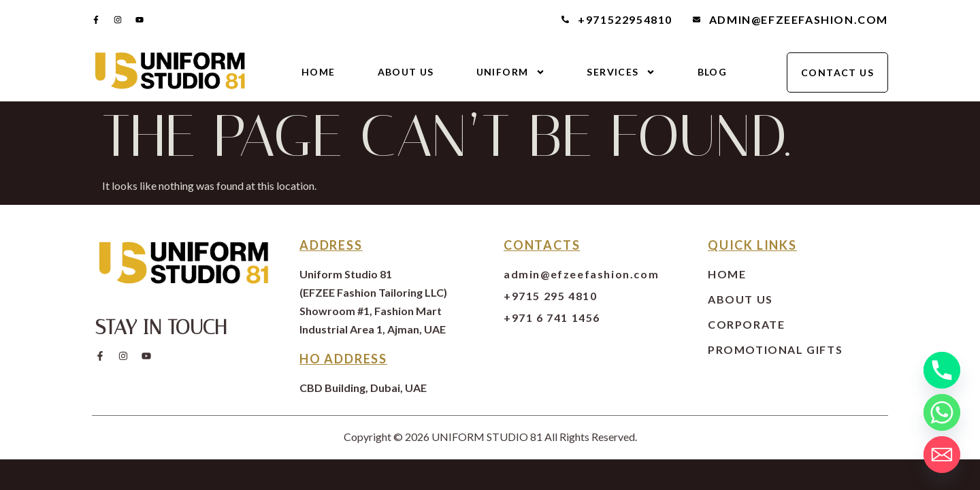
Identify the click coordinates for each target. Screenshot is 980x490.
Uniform (511, 72)
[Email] (942, 455)
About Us (406, 72)
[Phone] (942, 370)
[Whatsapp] (942, 412)
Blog (713, 72)
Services (621, 72)
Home (318, 72)
